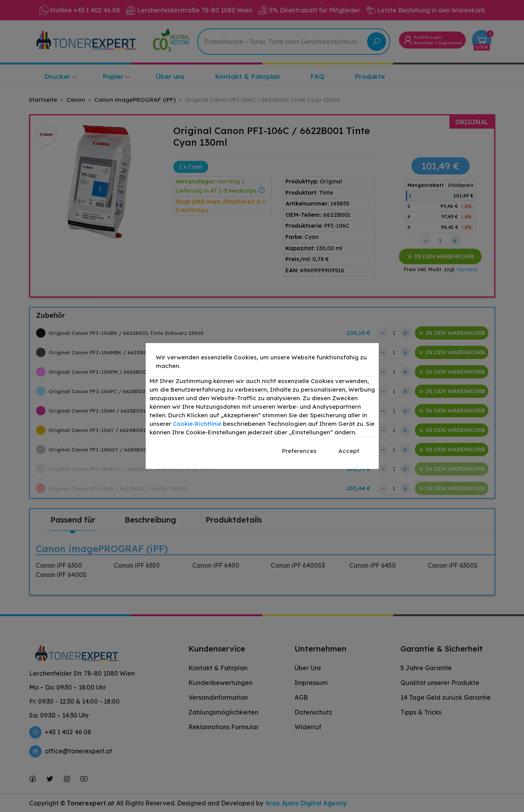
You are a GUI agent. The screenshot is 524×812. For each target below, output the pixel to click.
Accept (349, 451)
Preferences (299, 451)
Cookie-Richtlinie (197, 424)
